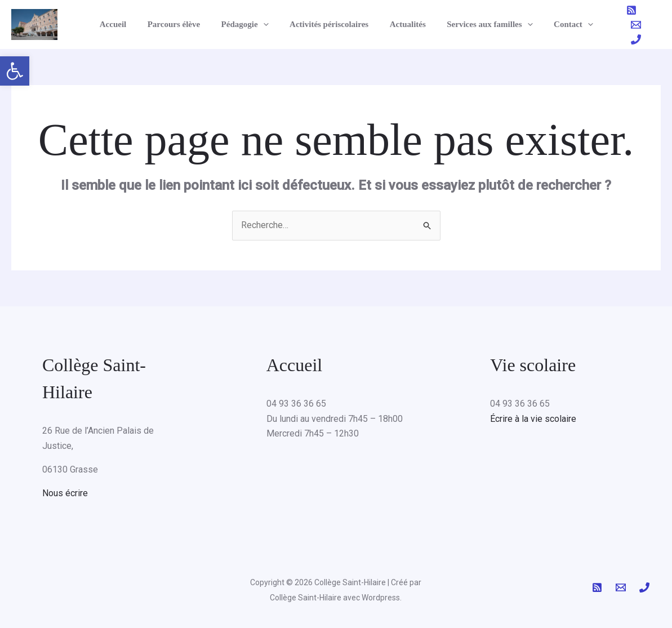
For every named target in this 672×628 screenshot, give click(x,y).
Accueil (115, 24)
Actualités (393, 24)
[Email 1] (636, 25)
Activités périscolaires (319, 24)
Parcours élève (172, 24)
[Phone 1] (656, 25)
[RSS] (616, 25)
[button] (15, 71)
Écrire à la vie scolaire (533, 419)
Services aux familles (471, 24)
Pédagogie (239, 24)
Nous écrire (65, 493)
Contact (550, 24)
